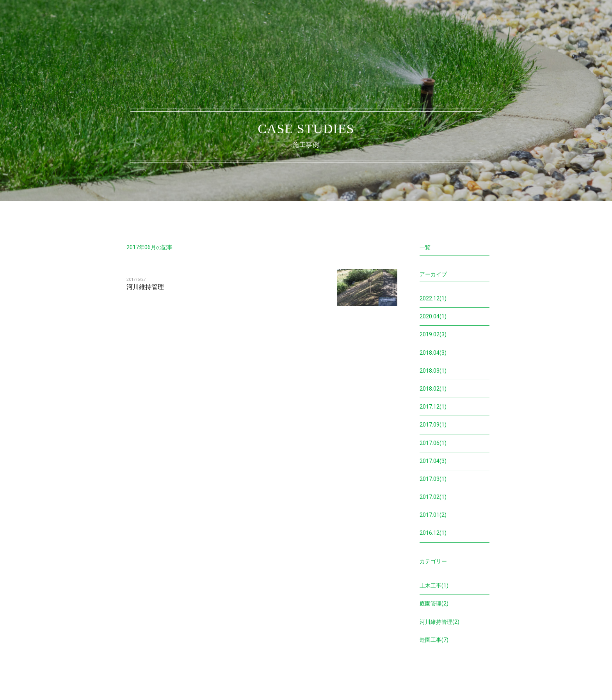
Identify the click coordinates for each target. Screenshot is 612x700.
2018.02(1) (433, 389)
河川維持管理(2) (439, 622)
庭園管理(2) (434, 604)
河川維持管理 (145, 287)
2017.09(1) (433, 425)
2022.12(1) (433, 298)
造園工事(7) (434, 640)
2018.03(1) (433, 371)
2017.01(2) (433, 515)
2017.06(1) (433, 443)
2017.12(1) (433, 407)
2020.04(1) (433, 316)
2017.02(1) (433, 497)
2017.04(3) (433, 461)
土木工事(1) (434, 586)
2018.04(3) (433, 353)
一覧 (425, 247)
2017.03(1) (433, 479)
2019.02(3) (433, 334)
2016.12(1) (433, 533)
